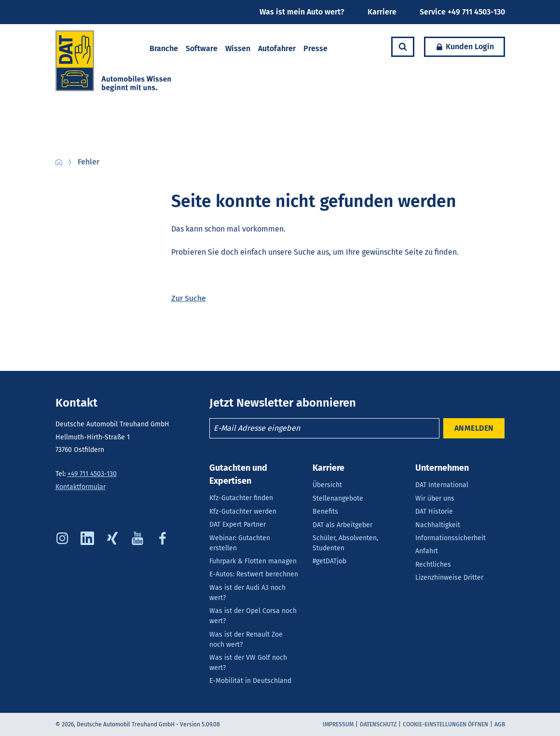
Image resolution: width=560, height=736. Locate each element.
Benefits (325, 511)
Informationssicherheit (451, 538)
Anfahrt (427, 551)
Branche (164, 48)
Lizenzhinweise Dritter (449, 578)
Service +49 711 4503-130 (462, 12)
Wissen (238, 48)
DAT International (442, 485)
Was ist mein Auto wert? (302, 12)
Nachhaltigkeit (438, 525)
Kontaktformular (81, 487)
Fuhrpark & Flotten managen (253, 561)
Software (202, 48)
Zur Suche (189, 298)
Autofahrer (277, 48)
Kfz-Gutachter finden (241, 498)
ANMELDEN (474, 428)
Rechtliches (433, 565)
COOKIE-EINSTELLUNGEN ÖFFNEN (445, 724)
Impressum (338, 724)
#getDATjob (329, 561)
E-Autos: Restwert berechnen (254, 574)
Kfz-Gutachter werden (243, 511)
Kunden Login (459, 47)
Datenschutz (378, 724)
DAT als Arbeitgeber (342, 525)
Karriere (382, 12)
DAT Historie (434, 511)
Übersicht (327, 485)
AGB (500, 724)
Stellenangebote (338, 498)
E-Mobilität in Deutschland (250, 681)
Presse (315, 48)
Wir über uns (435, 498)
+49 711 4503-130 (92, 474)
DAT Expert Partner (238, 525)
